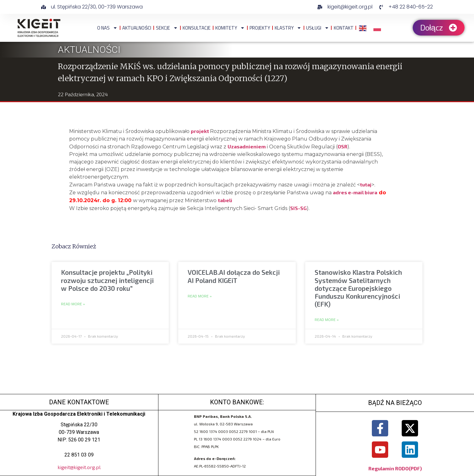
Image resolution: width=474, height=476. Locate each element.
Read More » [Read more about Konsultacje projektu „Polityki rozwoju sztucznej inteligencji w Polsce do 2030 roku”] (73, 304)
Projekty (260, 28)
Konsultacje (197, 28)
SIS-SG (298, 208)
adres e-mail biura (355, 192)
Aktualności (137, 28)
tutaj (366, 184)
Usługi (317, 28)
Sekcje (167, 28)
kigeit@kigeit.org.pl (79, 467)
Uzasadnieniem (247, 146)
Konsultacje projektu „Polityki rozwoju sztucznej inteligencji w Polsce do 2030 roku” (107, 280)
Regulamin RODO (389, 468)
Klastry (288, 28)
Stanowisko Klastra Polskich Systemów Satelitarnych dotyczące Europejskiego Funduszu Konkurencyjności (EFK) (358, 288)
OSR (342, 146)
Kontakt (344, 28)
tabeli (226, 200)
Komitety (230, 28)
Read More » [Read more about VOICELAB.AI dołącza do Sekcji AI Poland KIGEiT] (200, 296)
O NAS (107, 28)
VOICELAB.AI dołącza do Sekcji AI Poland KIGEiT (234, 276)
